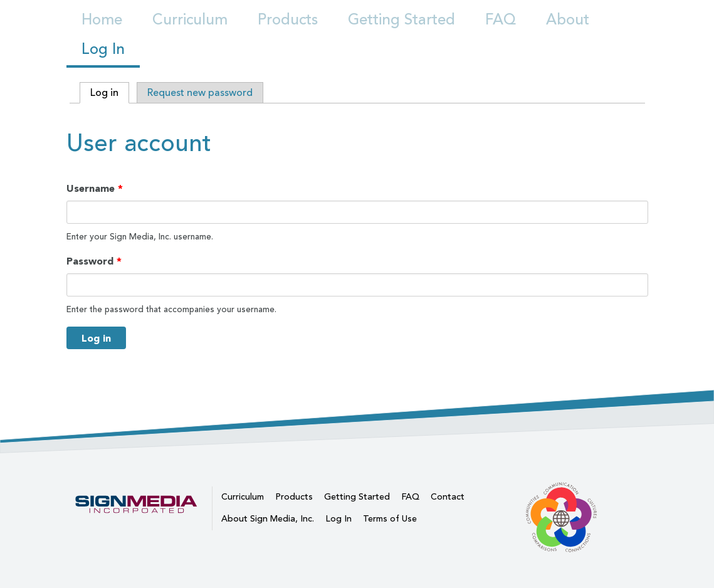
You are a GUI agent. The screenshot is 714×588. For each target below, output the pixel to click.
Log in (110, 93)
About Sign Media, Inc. (268, 519)
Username (95, 189)
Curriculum (190, 21)
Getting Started (402, 21)
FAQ (501, 21)
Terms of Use (390, 519)
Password (94, 262)
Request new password (200, 93)
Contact (448, 497)
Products (288, 21)
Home (102, 21)
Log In (103, 50)
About (568, 21)
